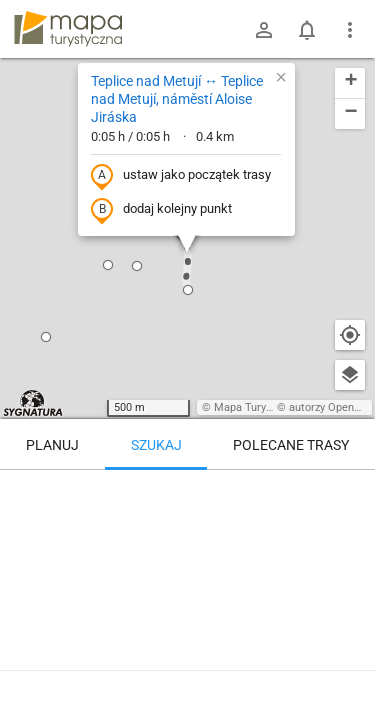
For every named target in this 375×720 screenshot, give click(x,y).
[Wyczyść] (350, 492)
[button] (46, 337)
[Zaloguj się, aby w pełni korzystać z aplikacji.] (349, 665)
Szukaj (156, 445)
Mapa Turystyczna (259, 407)
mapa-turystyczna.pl (68, 29)
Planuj (52, 445)
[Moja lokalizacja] (350, 335)
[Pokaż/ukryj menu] (350, 30)
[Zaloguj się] (264, 30)
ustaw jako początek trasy (181, 176)
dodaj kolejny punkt (161, 210)
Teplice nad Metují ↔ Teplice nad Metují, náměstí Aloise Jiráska (177, 99)
